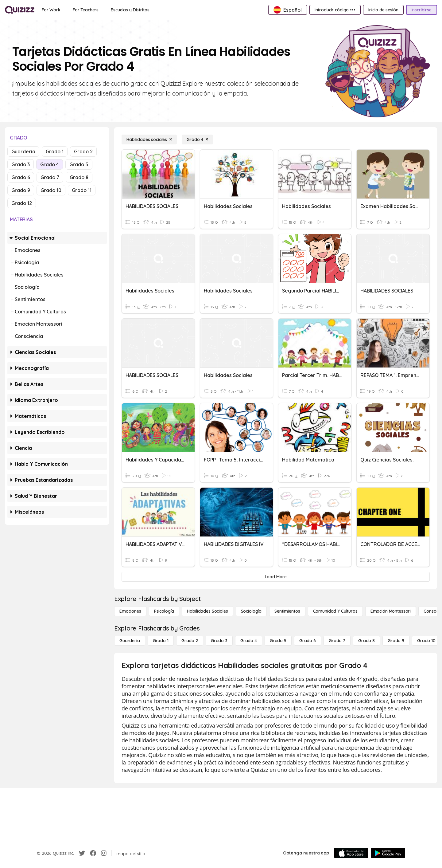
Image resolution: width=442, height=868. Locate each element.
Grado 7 (50, 177)
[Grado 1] (161, 641)
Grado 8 (79, 177)
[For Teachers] (86, 10)
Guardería (23, 151)
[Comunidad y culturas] (335, 611)
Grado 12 (22, 203)
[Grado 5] (278, 641)
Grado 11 (82, 190)
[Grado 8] (366, 641)
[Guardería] (130, 641)
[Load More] (276, 577)
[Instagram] (104, 853)
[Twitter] (82, 853)
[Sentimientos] (287, 611)
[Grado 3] (219, 641)
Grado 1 (55, 151)
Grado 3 (21, 164)
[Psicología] (164, 611)
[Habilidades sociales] (149, 139)
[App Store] (351, 853)
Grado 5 (79, 164)
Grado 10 (51, 190)
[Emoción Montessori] (391, 611)
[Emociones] (130, 611)
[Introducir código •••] (335, 10)
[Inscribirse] (422, 10)
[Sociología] (251, 611)
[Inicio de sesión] (383, 10)
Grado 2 (83, 151)
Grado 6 (21, 177)
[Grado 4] (197, 139)
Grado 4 (50, 164)
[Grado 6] (308, 641)
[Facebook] (93, 853)
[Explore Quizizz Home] (20, 10)
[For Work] (51, 10)
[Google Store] (388, 853)
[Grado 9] (396, 641)
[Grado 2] (190, 641)
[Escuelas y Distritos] (130, 10)
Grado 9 (21, 190)
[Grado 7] (337, 641)
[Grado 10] (426, 641)
